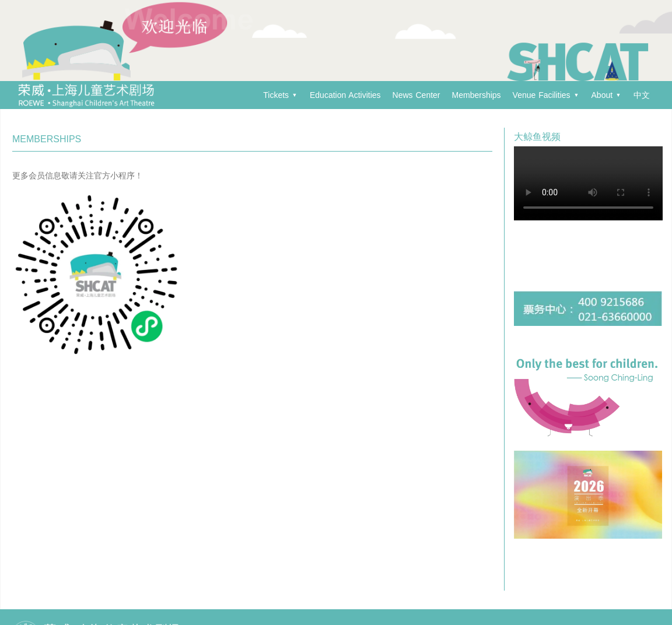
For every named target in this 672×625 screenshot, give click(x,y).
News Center (416, 95)
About (606, 95)
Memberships (477, 95)
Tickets (280, 95)
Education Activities (345, 95)
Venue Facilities (546, 95)
